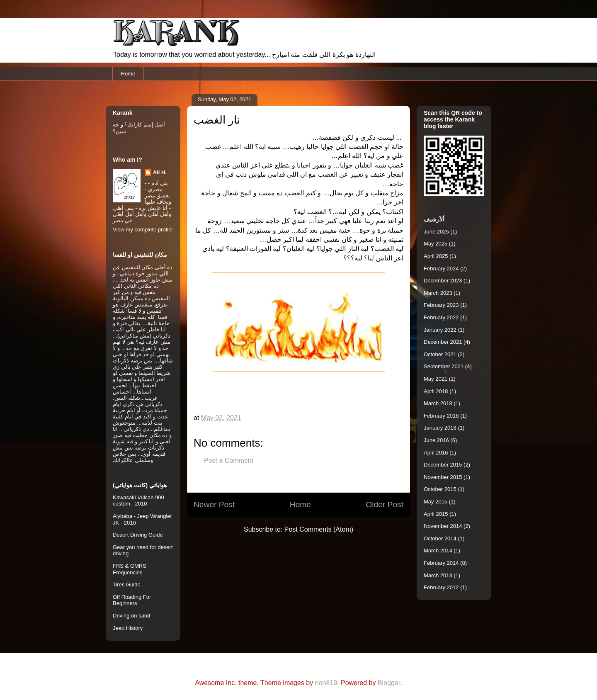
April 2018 (436, 391)
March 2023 (438, 293)
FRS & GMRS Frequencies (130, 569)
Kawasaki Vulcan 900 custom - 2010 (138, 501)
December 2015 (443, 465)
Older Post (385, 504)
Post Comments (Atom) (319, 529)
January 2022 (440, 330)
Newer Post (214, 504)
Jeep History (128, 628)
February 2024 (441, 269)
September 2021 (444, 366)
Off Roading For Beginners (132, 600)
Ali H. (160, 172)
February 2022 (441, 317)
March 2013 (438, 575)
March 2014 (438, 551)
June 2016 (436, 440)
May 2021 (436, 379)
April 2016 (436, 453)
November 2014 (443, 526)
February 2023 (441, 305)
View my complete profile (143, 230)
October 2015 (440, 489)
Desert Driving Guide (138, 535)
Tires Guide (127, 585)
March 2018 (438, 403)
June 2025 (436, 232)
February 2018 (441, 416)
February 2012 (441, 587)
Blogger (389, 683)
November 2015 (443, 477)
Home (128, 74)
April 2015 (436, 514)
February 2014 (441, 563)
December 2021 (443, 342)
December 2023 (443, 281)
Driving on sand (131, 616)
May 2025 (436, 244)
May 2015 (436, 502)
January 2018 (440, 428)
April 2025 (436, 256)
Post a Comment (229, 461)
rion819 (326, 683)
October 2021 (440, 354)
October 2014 (440, 538)
